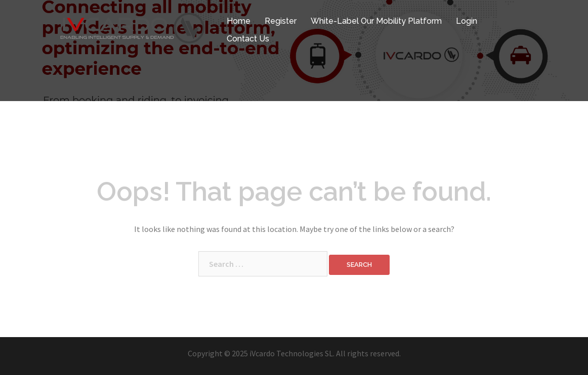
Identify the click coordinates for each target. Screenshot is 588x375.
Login (467, 21)
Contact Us (248, 39)
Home (239, 21)
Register (281, 21)
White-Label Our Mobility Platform (376, 21)
